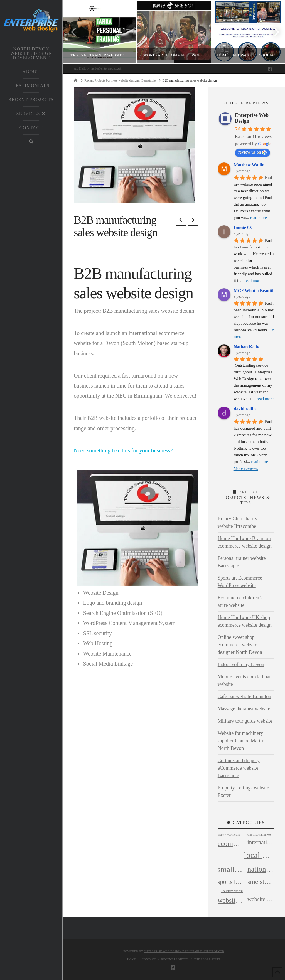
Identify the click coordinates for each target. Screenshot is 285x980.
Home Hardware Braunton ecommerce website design (245, 542)
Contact (149, 959)
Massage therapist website (244, 709)
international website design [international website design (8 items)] (261, 842)
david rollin (245, 409)
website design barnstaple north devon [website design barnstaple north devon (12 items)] (231, 900)
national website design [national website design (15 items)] (261, 869)
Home (132, 959)
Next (273, 32)
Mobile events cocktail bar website (244, 680)
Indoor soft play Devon (241, 664)
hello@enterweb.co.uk (106, 68)
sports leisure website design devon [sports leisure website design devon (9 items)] (231, 882)
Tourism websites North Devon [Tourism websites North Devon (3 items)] (234, 891)
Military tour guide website (245, 721)
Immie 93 (243, 228)
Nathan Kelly (246, 347)
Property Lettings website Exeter (243, 791)
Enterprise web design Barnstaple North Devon (184, 951)
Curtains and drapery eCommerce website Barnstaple (239, 768)
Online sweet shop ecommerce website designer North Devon (240, 645)
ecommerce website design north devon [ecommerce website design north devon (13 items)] (231, 844)
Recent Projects (175, 959)
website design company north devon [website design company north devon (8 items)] (261, 899)
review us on (252, 152)
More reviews (246, 468)
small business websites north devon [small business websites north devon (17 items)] (231, 869)
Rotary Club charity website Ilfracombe (238, 522)
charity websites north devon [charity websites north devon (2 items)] (231, 835)
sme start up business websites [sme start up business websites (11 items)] (261, 882)
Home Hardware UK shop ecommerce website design (245, 621)
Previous (74, 32)
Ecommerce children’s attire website (240, 601)
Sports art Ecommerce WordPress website (240, 582)
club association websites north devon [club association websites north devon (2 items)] (261, 835)
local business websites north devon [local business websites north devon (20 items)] (257, 855)
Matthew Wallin (249, 165)
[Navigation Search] (31, 142)
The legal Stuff (207, 959)
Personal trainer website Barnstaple (242, 562)
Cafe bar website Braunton (244, 696)
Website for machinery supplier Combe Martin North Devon (241, 741)
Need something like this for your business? (123, 450)
